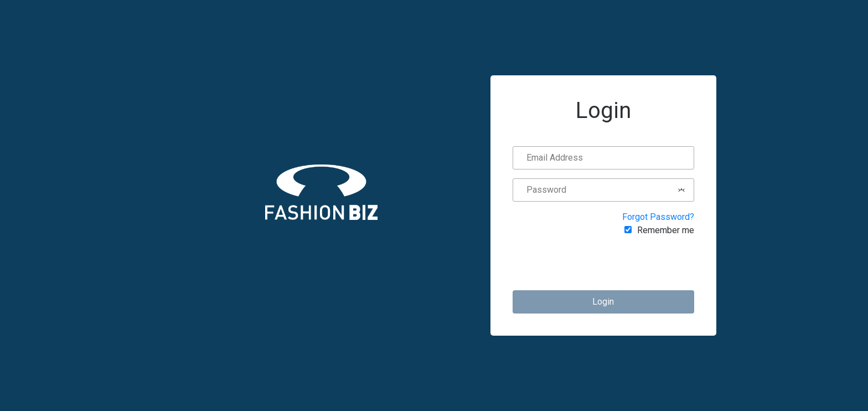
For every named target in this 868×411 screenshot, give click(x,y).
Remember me (666, 230)
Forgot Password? (658, 217)
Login (603, 302)
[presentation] (610, 263)
